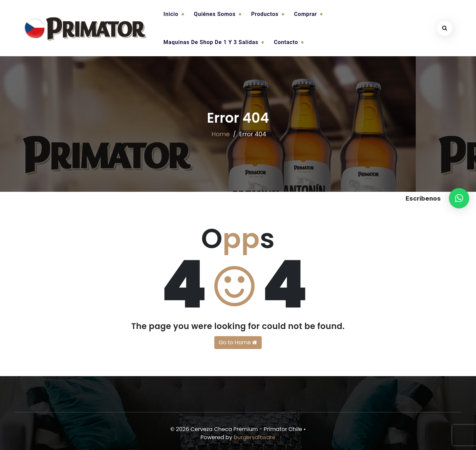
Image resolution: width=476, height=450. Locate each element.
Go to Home (238, 342)
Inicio (171, 14)
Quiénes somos (215, 14)
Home (221, 134)
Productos (265, 14)
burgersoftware (254, 437)
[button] (459, 198)
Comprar (306, 14)
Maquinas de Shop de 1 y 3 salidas (211, 42)
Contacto (286, 42)
